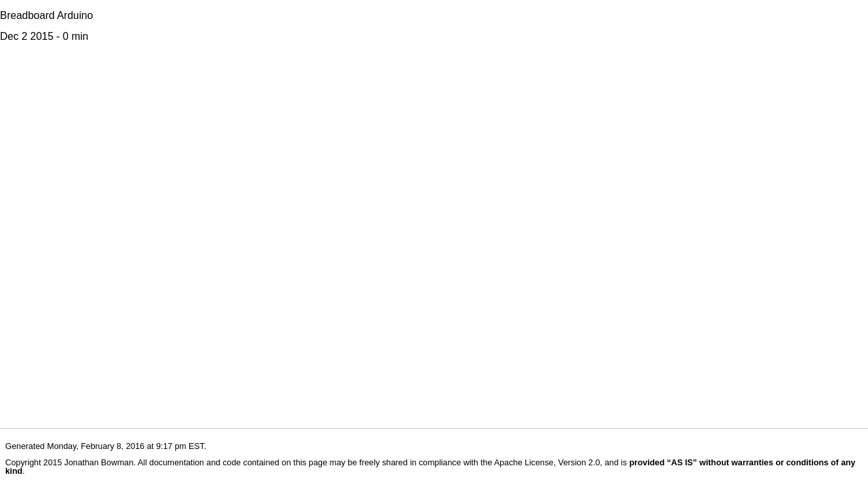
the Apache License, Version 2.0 (540, 462)
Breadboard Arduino (46, 15)
